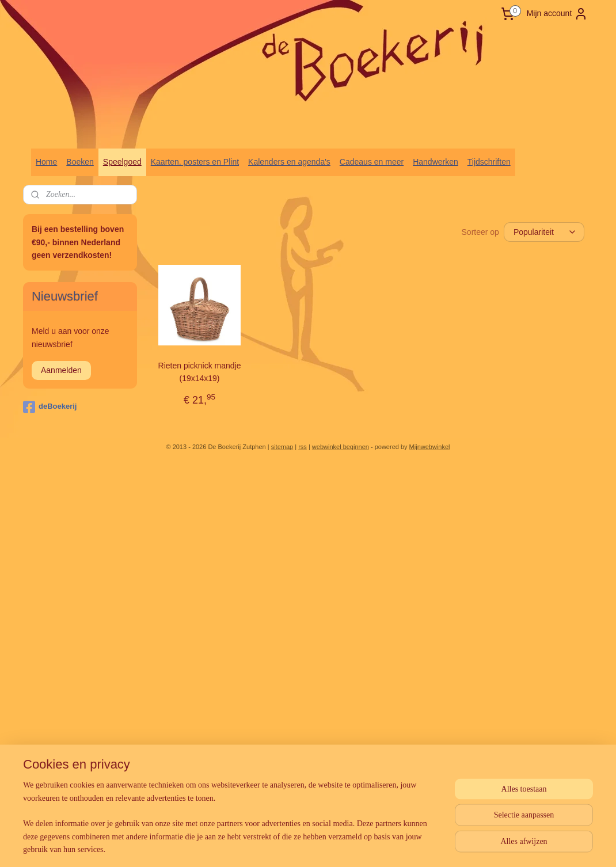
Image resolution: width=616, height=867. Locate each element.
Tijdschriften (489, 162)
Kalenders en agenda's (289, 162)
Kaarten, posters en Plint (195, 162)
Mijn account (558, 14)
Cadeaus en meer (372, 162)
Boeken (80, 162)
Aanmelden (61, 370)
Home (46, 162)
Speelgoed (122, 162)
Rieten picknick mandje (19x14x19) (200, 371)
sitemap (282, 447)
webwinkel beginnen (341, 447)
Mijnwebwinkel (430, 447)
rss (303, 447)
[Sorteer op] (544, 231)
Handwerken (436, 162)
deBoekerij (50, 407)
